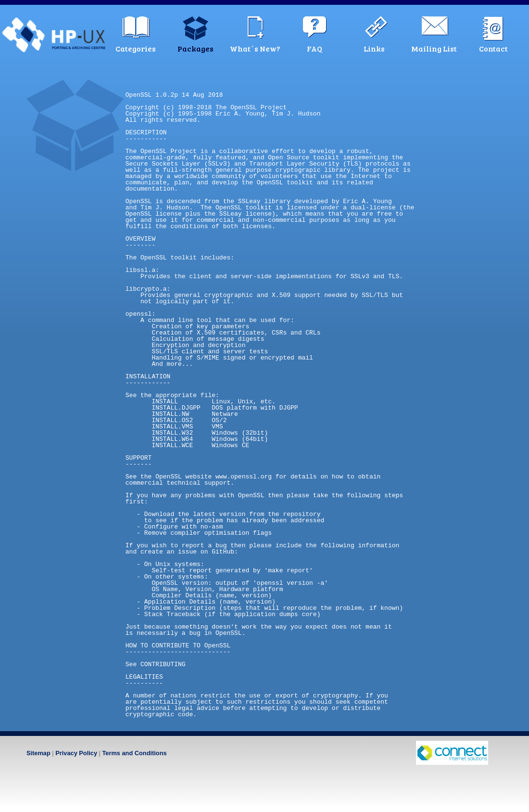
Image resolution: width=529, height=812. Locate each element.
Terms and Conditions (134, 753)
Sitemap (38, 753)
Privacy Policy (76, 753)
